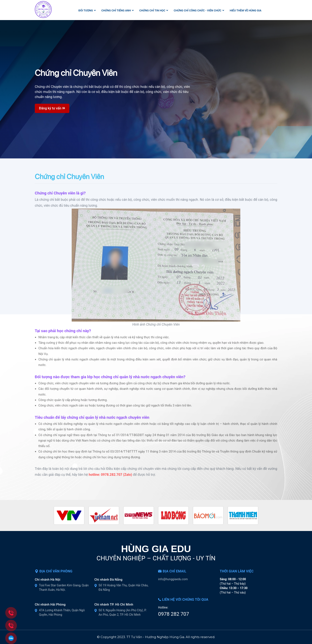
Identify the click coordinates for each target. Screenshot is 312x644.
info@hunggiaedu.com (173, 579)
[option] (156, 89)
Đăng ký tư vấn (52, 108)
